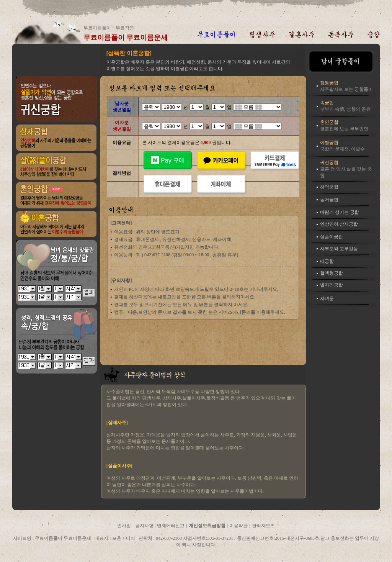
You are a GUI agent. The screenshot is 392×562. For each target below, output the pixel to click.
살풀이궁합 (332, 237)
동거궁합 (329, 200)
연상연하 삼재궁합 (339, 224)
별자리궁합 (332, 285)
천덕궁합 (329, 187)
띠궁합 (327, 261)
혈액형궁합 (332, 273)
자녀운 (327, 298)
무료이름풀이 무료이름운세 (126, 38)
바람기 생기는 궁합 (340, 212)
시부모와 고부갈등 (339, 249)
